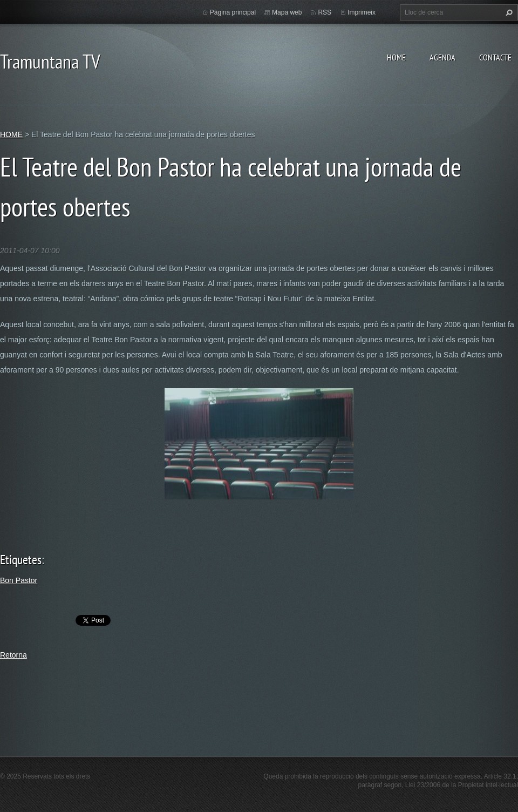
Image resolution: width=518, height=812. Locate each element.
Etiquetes (21, 560)
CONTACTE (495, 57)
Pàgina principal (233, 12)
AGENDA (442, 57)
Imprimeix (362, 12)
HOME (396, 57)
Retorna (13, 655)
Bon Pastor (19, 580)
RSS (325, 12)
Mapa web (287, 12)
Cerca (508, 12)
